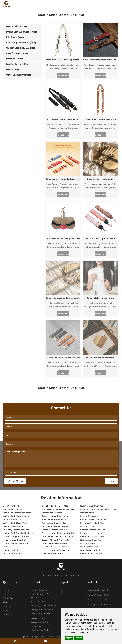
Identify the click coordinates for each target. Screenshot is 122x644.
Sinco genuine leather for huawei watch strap (63, 179)
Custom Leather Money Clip (55, 448)
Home (6, 522)
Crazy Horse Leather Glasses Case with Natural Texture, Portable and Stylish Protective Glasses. (100, 296)
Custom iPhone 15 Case (14, 451)
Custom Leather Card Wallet (93, 451)
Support (7, 542)
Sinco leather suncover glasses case (63, 238)
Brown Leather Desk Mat (92, 455)
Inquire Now (63, 75)
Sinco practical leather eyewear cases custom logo (100, 289)
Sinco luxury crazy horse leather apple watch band (100, 60)
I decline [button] (78, 638)
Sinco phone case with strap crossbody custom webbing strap (63, 60)
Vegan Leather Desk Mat (15, 472)
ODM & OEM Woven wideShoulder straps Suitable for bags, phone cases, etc (100, 126)
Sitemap (86, 568)
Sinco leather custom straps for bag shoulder (63, 119)
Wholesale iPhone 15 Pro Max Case (58, 441)
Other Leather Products (41, 562)
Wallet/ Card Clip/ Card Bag (43, 541)
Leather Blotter (87, 458)
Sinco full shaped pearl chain (100, 264)
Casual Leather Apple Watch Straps (63, 289)
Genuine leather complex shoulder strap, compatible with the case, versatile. (63, 126)
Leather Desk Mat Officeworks (17, 448)
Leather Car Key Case (40, 553)
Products (7, 526)
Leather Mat (9, 478)
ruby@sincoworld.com (103, 522)
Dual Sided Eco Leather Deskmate (58, 468)
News (61, 522)
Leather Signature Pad (13, 458)
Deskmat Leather (88, 444)
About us (7, 534)
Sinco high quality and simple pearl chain (63, 264)
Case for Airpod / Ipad (41, 545)
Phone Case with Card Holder (41, 527)
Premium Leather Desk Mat (55, 461)
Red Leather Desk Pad (91, 472)
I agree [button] (69, 638)
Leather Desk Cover (90, 448)
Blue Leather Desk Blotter (54, 451)
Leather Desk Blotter (13, 482)
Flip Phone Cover (39, 533)
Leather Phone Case (40, 522)
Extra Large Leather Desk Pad (55, 458)
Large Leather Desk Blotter (54, 475)
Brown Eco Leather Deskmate (17, 444)
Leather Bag (36, 558)
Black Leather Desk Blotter (54, 478)
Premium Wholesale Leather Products (98, 441)
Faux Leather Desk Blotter (54, 455)
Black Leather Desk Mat (91, 478)
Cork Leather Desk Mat (52, 485)
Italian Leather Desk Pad (92, 438)
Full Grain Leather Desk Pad (93, 465)
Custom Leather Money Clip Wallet (58, 465)
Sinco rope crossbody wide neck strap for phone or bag (100, 238)
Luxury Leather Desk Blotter (16, 475)
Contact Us (93, 514)
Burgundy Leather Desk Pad (16, 461)
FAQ (61, 526)
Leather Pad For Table (52, 444)
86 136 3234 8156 (104, 536)
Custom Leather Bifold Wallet (55, 482)
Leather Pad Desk (89, 475)
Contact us (8, 546)
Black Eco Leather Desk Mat (55, 438)
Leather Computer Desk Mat (16, 468)
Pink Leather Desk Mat (14, 485)
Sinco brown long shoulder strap (100, 119)
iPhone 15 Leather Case (91, 485)
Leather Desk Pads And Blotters (18, 465)
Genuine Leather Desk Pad (93, 461)
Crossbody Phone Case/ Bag (43, 537)
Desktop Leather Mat (13, 441)
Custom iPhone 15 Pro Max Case (57, 472)
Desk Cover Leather (12, 438)
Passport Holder (38, 549)
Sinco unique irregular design (100, 179)
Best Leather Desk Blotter (92, 482)
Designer (7, 538)
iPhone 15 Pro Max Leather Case (95, 468)
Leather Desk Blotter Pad (15, 455)
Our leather (8, 530)
